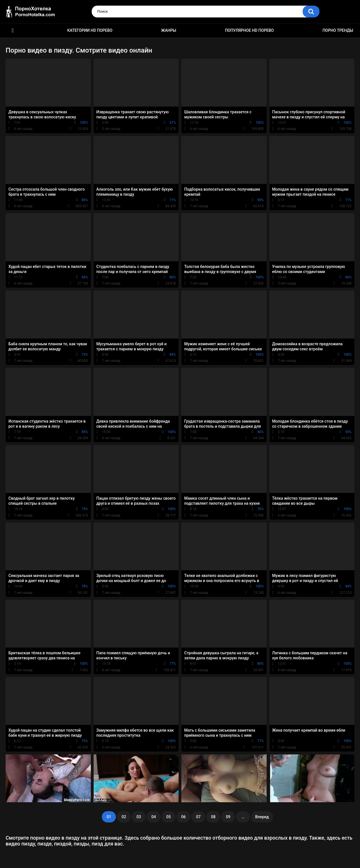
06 (183, 817)
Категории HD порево (90, 30)
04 (154, 817)
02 (124, 817)
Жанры (169, 30)
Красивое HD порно (13, 31)
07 (198, 817)
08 (213, 817)
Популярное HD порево (249, 30)
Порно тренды (338, 30)
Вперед (262, 817)
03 (139, 817)
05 (168, 817)
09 (228, 817)
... (243, 817)
